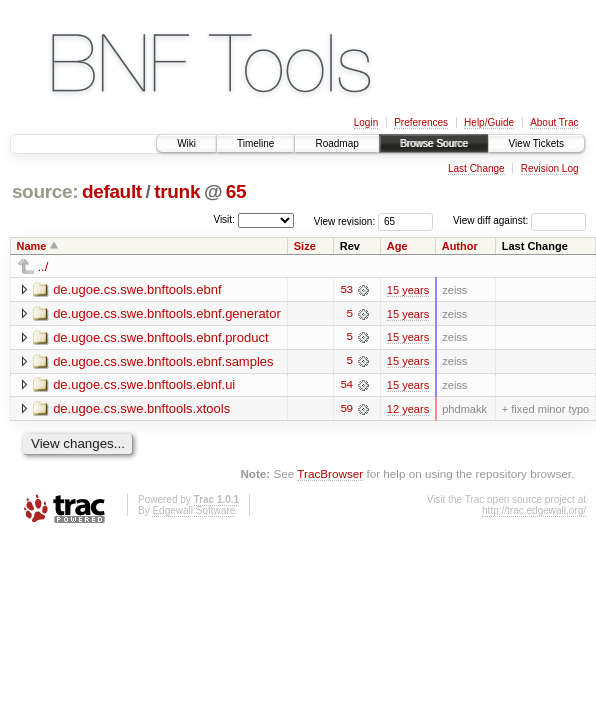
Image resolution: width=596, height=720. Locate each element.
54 (346, 386)
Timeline (255, 143)
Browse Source (434, 143)
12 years (408, 410)
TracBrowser (330, 474)
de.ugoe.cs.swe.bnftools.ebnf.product (160, 337)
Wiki (186, 143)
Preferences (421, 122)
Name (32, 246)
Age (397, 246)
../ (43, 266)
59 (346, 410)
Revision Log (550, 168)
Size (305, 246)
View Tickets (536, 143)
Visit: (224, 219)
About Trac (554, 122)
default (112, 191)
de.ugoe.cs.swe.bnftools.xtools (141, 409)
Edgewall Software (193, 511)
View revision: (345, 220)
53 (346, 290)
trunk (177, 191)
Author (460, 246)
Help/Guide (489, 122)
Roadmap (336, 143)
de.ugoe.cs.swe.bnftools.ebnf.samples (163, 361)
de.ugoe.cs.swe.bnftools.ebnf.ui (144, 385)
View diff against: (519, 220)
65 (236, 191)
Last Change (476, 168)
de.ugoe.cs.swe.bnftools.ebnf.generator (167, 313)
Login (366, 122)
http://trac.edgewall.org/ (534, 511)
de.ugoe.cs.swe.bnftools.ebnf (137, 289)
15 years (408, 290)
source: (45, 191)
